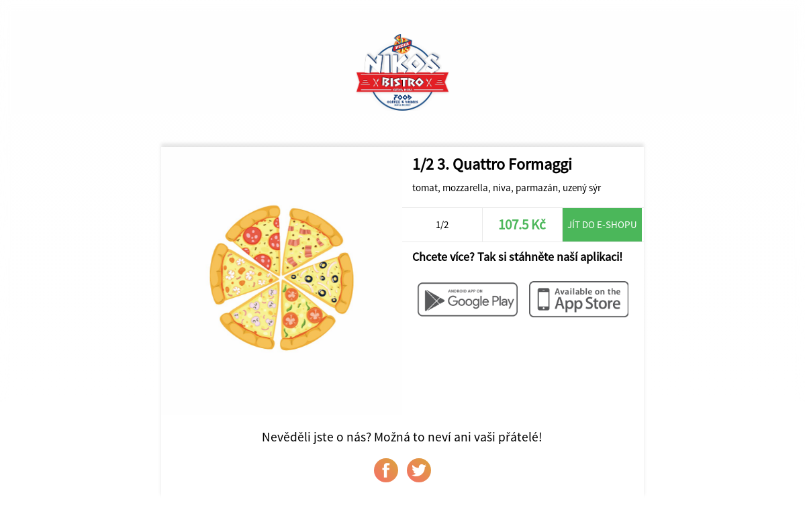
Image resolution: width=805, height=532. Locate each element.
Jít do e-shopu (602, 224)
